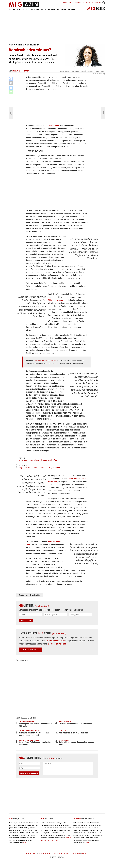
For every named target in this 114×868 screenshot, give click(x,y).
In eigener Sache (31, 853)
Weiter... (88, 843)
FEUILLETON (62, 9)
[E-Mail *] (30, 615)
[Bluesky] (11, 88)
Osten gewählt (54, 126)
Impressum (76, 853)
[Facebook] (11, 79)
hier (24, 843)
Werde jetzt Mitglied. (57, 644)
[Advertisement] (57, 27)
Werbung (98, 3)
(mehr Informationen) (42, 606)
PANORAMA (35, 9)
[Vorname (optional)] (55, 615)
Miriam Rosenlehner (21, 71)
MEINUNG (72, 9)
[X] (11, 83)
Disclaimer (85, 853)
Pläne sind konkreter (56, 300)
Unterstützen (88, 3)
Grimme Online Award (55, 641)
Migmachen (77, 3)
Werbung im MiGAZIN (45, 853)
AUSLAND (52, 9)
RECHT (44, 9)
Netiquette (52, 758)
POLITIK (12, 9)
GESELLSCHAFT (23, 9)
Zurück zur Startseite (29, 595)
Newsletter (67, 3)
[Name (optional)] (80, 615)
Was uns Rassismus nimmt (45, 361)
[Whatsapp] (11, 92)
